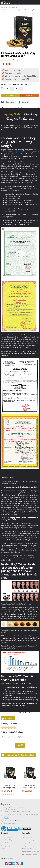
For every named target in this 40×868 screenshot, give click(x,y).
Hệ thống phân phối (6, 846)
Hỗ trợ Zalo (26, 102)
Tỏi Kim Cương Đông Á (7, 840)
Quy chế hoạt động (27, 837)
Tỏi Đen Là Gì (4, 843)
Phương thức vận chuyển (28, 846)
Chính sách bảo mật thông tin (30, 854)
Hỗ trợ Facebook (11, 102)
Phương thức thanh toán (28, 843)
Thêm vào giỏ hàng (10, 96)
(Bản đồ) (6, 818)
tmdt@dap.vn (12, 823)
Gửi (20, 745)
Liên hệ (3, 849)
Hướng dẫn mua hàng (28, 840)
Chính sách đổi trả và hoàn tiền (30, 852)
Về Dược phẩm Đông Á (7, 837)
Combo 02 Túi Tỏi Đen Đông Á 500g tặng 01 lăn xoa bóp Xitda (10, 787)
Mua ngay (29, 96)
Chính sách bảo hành (27, 849)
